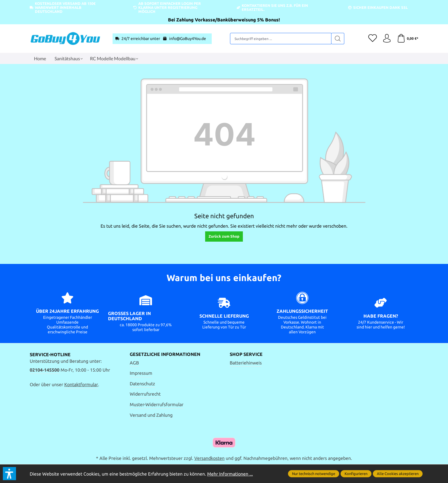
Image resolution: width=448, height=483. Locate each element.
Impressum (141, 373)
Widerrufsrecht (145, 394)
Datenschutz (142, 384)
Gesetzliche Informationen (165, 354)
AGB (134, 363)
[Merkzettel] (373, 39)
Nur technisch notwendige (314, 474)
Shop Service (246, 354)
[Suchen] (338, 39)
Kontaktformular (81, 384)
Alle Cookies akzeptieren (398, 474)
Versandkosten (209, 458)
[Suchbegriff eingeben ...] (281, 39)
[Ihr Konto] (387, 39)
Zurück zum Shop (224, 236)
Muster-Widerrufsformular (157, 404)
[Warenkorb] (408, 39)
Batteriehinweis (246, 363)
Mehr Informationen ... (230, 474)
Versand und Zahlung (151, 415)
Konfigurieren (356, 474)
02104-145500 (45, 370)
